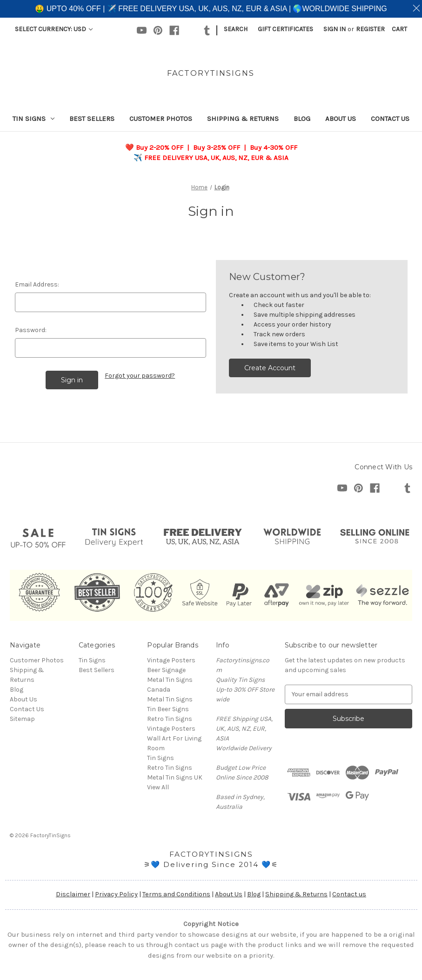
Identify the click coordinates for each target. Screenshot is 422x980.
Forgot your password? (140, 376)
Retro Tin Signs (170, 768)
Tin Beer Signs (168, 709)
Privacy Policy (116, 894)
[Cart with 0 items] (399, 29)
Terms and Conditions (176, 894)
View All (158, 787)
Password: (31, 330)
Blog (302, 119)
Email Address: (37, 284)
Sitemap (22, 719)
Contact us (349, 894)
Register (370, 29)
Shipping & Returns (243, 119)
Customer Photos (161, 119)
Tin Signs (33, 119)
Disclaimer (73, 894)
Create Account (270, 368)
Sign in (335, 29)
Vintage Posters (171, 660)
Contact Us (390, 119)
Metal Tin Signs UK (175, 777)
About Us (341, 119)
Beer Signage (166, 670)
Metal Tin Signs (170, 699)
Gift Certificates (285, 29)
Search (236, 29)
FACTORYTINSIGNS (211, 854)
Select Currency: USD (54, 29)
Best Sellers (92, 119)
